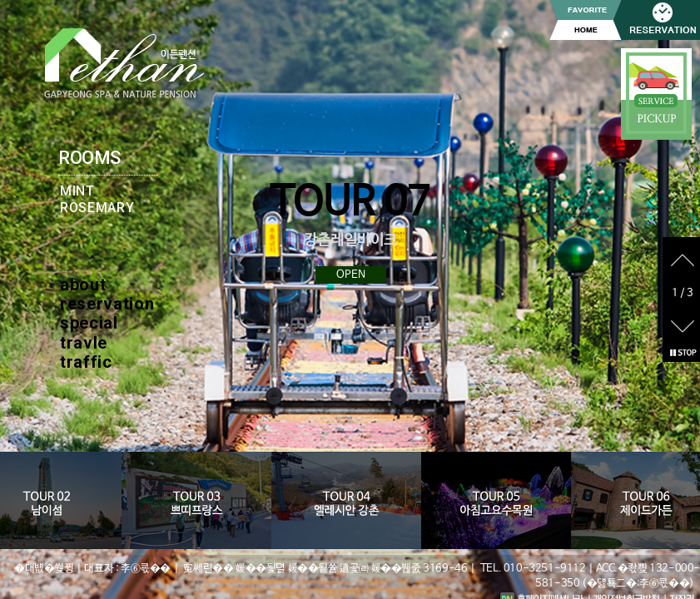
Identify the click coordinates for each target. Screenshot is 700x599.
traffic (86, 362)
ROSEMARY (97, 208)
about (83, 285)
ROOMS (89, 158)
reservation (107, 304)
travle (84, 343)
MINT (77, 191)
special (89, 323)
